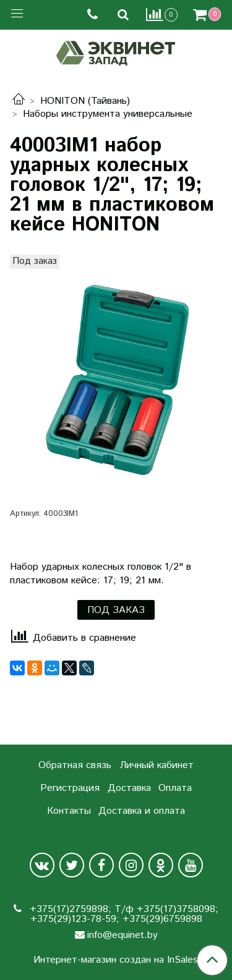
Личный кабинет (157, 765)
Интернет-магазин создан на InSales (116, 960)
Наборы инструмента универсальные (108, 114)
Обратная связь (75, 765)
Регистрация (70, 788)
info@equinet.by (122, 935)
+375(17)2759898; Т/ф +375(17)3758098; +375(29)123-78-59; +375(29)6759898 (122, 914)
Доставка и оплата (142, 811)
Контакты (69, 811)
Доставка (129, 788)
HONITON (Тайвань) (85, 101)
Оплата (175, 788)
